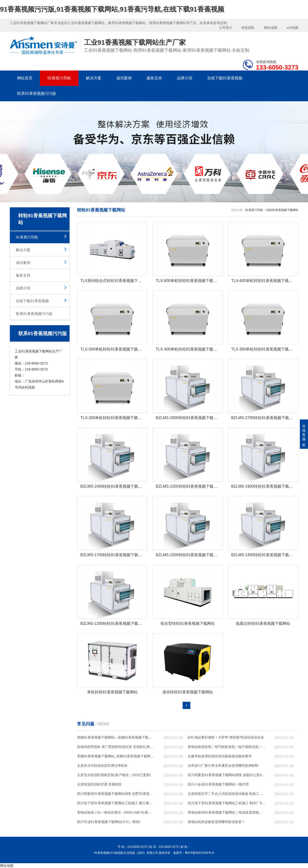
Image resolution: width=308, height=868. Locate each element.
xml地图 (292, 28)
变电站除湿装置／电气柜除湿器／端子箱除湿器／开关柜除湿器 (226, 747)
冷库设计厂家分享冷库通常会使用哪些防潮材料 (223, 766)
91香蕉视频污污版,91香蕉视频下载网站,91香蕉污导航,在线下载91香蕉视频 (112, 9)
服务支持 (154, 78)
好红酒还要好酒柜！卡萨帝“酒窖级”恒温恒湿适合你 (226, 737)
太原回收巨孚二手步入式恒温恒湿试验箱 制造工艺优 (226, 794)
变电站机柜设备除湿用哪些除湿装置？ (216, 822)
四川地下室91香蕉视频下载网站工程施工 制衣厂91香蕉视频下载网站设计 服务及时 (226, 803)
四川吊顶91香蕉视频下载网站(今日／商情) (109, 822)
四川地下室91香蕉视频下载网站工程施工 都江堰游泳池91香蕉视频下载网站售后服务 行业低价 (116, 803)
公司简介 (226, 28)
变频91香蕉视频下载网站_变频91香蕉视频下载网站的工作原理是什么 (116, 756)
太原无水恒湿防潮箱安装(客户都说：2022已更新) (114, 775)
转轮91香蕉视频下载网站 (282, 210)
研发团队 (248, 28)
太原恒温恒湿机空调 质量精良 (99, 784)
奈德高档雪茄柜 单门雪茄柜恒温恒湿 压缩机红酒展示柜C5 (116, 747)
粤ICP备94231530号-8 (199, 853)
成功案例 (124, 78)
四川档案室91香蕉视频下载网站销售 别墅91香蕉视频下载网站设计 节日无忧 (116, 794)
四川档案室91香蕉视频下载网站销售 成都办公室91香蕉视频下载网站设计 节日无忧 (226, 775)
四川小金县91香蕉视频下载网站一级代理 (218, 784)
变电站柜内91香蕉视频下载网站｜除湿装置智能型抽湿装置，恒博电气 (226, 812)
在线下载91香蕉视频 (225, 78)
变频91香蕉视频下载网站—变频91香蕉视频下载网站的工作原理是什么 (116, 737)
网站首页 (25, 78)
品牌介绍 (185, 78)
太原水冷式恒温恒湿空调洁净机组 (102, 766)
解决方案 (94, 78)
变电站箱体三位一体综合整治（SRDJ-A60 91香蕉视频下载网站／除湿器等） (116, 812)
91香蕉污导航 (59, 78)
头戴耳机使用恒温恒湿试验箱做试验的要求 (220, 756)
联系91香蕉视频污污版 (37, 93)
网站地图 (271, 28)
